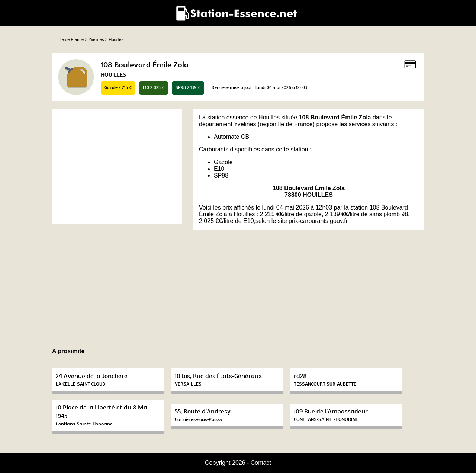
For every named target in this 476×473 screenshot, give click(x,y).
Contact (261, 463)
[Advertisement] (117, 166)
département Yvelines (228, 124)
